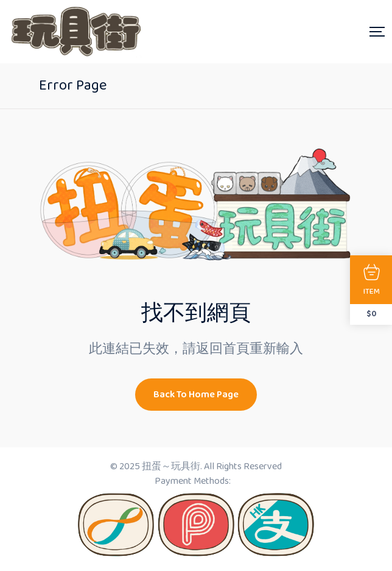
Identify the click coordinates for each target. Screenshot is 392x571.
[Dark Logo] (74, 32)
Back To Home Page (196, 395)
